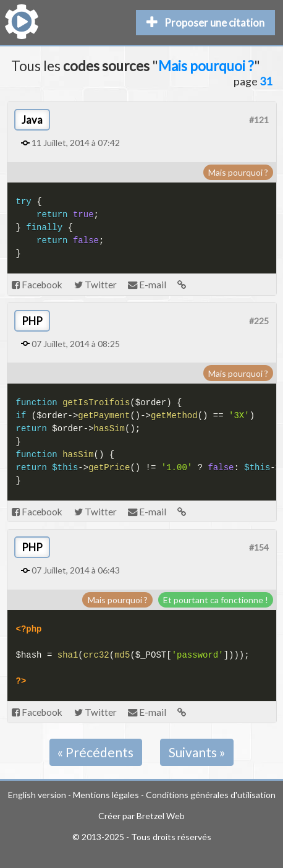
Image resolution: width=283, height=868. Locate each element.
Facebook (37, 285)
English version (37, 795)
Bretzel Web (161, 816)
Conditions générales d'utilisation (211, 795)
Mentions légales (106, 795)
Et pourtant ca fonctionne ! (216, 600)
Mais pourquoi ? (238, 172)
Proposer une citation (205, 23)
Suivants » (197, 752)
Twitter (95, 285)
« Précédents (95, 752)
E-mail (147, 285)
